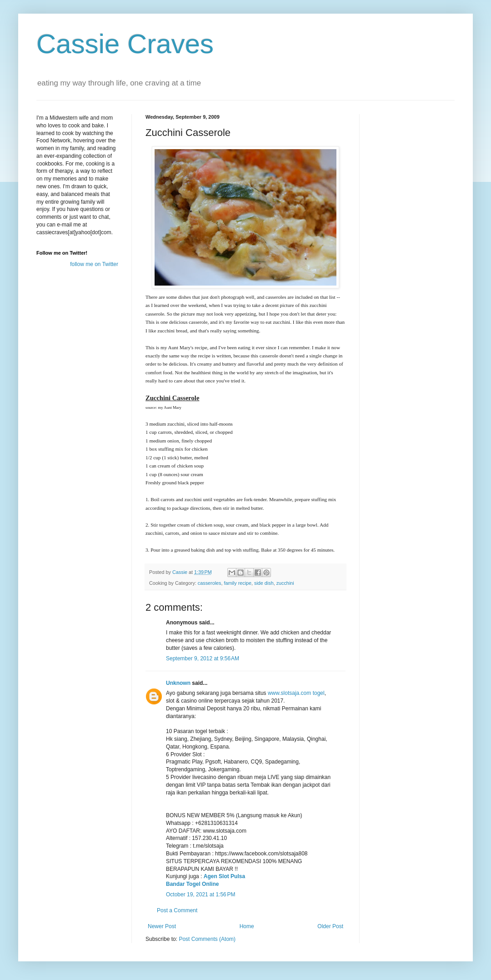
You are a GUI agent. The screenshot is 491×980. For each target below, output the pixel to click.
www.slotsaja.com (289, 693)
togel (319, 693)
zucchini (285, 583)
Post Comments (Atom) (207, 939)
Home (247, 926)
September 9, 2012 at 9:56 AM (203, 658)
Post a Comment (177, 910)
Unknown (178, 683)
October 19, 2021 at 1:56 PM (200, 895)
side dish (264, 583)
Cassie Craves (125, 44)
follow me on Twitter (94, 264)
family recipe (238, 583)
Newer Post (162, 926)
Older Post (330, 926)
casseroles (210, 583)
